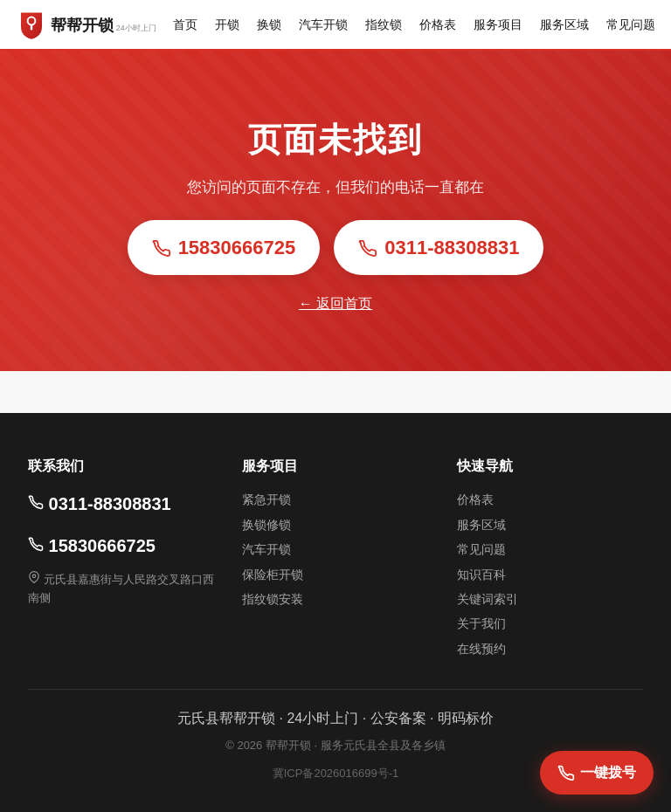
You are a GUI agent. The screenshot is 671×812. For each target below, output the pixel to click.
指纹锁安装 (273, 599)
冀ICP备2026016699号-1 (336, 773)
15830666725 (224, 248)
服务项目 (498, 24)
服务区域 (564, 24)
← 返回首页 (335, 303)
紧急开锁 (266, 499)
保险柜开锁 (273, 575)
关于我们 (481, 623)
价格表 (438, 24)
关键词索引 (488, 599)
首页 (185, 24)
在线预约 (481, 649)
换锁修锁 (266, 525)
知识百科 (481, 575)
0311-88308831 (439, 248)
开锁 (227, 24)
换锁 (269, 24)
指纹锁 (384, 24)
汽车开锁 (323, 24)
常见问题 (631, 24)
